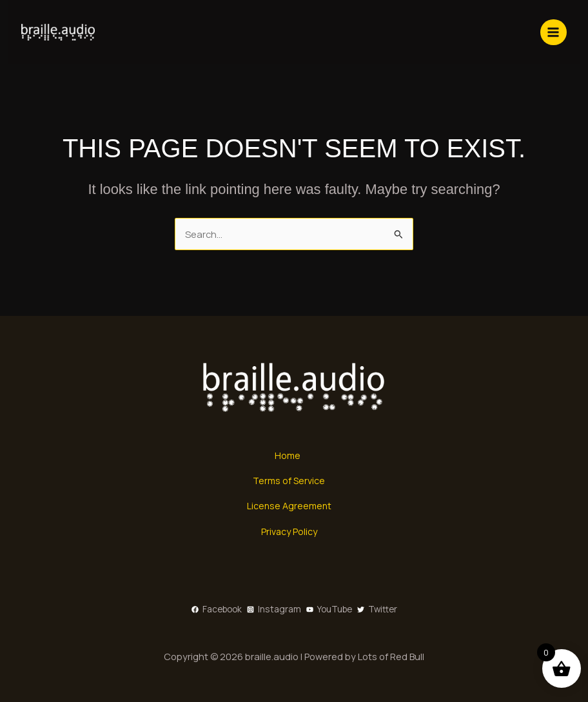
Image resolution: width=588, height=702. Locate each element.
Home (287, 455)
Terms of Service (289, 481)
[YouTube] (329, 609)
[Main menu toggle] (549, 32)
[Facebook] (217, 609)
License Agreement (289, 506)
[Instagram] (274, 609)
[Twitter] (377, 609)
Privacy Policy (289, 531)
